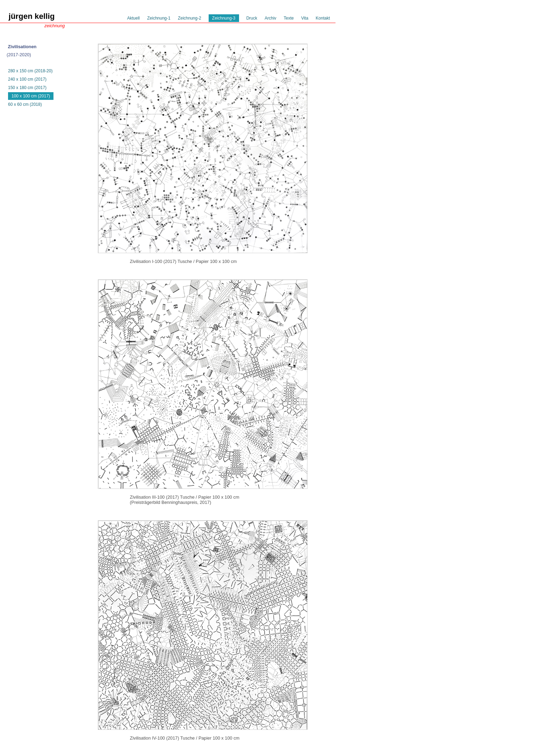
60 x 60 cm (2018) (25, 104)
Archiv (270, 18)
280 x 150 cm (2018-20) (30, 71)
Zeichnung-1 (159, 18)
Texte (289, 18)
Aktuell (134, 18)
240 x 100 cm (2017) (27, 79)
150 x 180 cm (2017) (27, 88)
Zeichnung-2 (190, 18)
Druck (252, 18)
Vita (305, 18)
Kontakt (323, 18)
